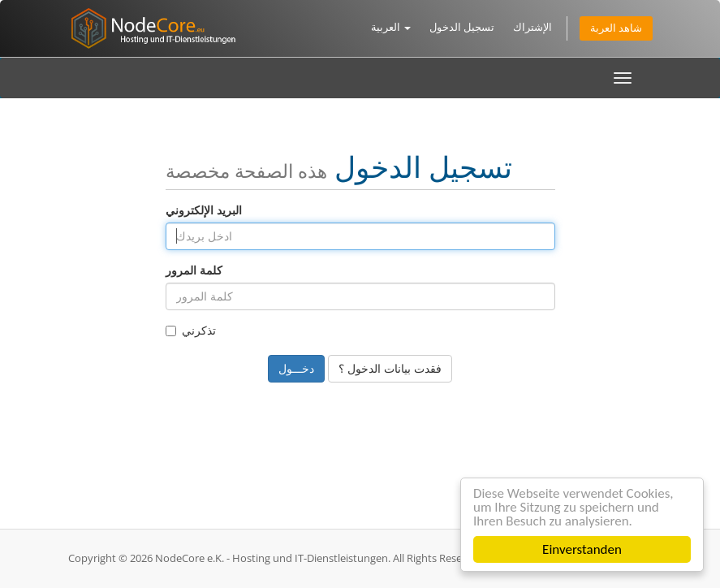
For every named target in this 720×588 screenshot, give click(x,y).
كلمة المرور (194, 270)
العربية (391, 27)
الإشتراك (532, 27)
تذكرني (191, 330)
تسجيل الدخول (462, 27)
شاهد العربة (616, 28)
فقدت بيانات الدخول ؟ (390, 368)
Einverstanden (582, 549)
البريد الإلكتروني (204, 210)
